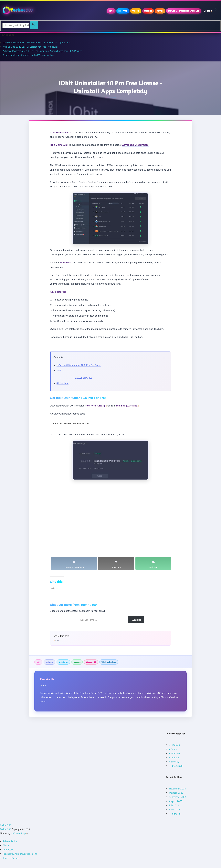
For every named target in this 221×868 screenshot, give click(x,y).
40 (59, 371)
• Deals (173, 749)
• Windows (175, 753)
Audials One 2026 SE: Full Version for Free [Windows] (30, 47)
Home (111, 11)
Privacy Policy (10, 841)
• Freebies (174, 745)
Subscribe (136, 620)
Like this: (63, 383)
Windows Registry (109, 662)
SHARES (84, 378)
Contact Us (8, 850)
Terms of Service (11, 858)
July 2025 (174, 805)
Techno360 (6, 825)
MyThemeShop (19, 833)
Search (160, 11)
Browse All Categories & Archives (184, 11)
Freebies (148, 11)
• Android (174, 758)
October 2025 (176, 793)
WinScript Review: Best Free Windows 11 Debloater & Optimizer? (36, 43)
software (49, 662)
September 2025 (178, 797)
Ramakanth (47, 679)
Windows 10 (91, 662)
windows (77, 662)
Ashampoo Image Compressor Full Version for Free (29, 55)
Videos (208, 11)
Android (136, 11)
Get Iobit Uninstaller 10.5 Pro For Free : (79, 365)
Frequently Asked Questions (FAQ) (20, 854)
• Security (174, 762)
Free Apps (123, 11)
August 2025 (176, 801)
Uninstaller (63, 662)
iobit (38, 662)
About (6, 845)
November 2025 (178, 789)
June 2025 (174, 809)
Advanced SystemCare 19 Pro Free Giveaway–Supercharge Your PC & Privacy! (43, 51)
